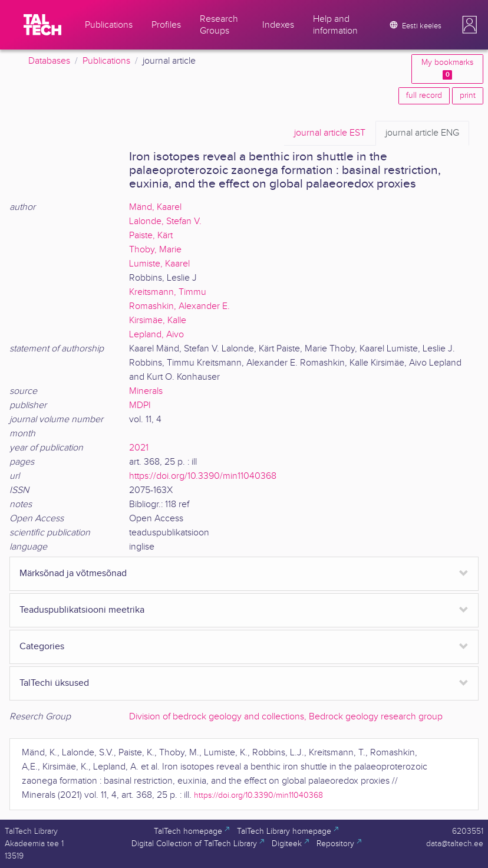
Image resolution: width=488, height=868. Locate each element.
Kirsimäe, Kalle (158, 320)
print (468, 96)
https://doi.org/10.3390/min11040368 (203, 476)
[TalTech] (42, 25)
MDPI (140, 405)
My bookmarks (447, 69)
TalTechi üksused (54, 683)
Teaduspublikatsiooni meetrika (82, 610)
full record (424, 96)
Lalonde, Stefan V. (165, 221)
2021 (139, 448)
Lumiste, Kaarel (159, 264)
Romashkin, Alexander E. (179, 306)
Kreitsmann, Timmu (168, 292)
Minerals (146, 391)
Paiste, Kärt (151, 236)
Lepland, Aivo (156, 335)
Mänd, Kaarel (155, 207)
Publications (106, 61)
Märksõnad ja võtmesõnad (73, 573)
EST (330, 133)
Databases (49, 61)
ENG (422, 133)
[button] (470, 25)
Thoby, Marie (155, 250)
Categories (42, 647)
